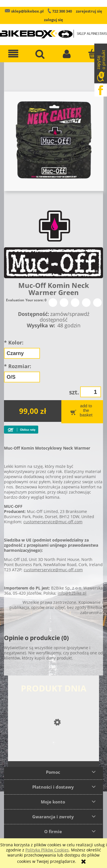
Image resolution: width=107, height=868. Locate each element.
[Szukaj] (40, 54)
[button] (13, 54)
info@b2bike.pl (72, 593)
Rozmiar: (18, 366)
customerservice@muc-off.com (53, 522)
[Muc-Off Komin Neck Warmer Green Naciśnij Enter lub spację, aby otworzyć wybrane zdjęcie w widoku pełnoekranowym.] (54, 141)
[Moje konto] (67, 54)
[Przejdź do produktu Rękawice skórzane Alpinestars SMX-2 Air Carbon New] (53, 754)
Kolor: (14, 342)
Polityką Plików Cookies (47, 850)
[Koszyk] (94, 54)
